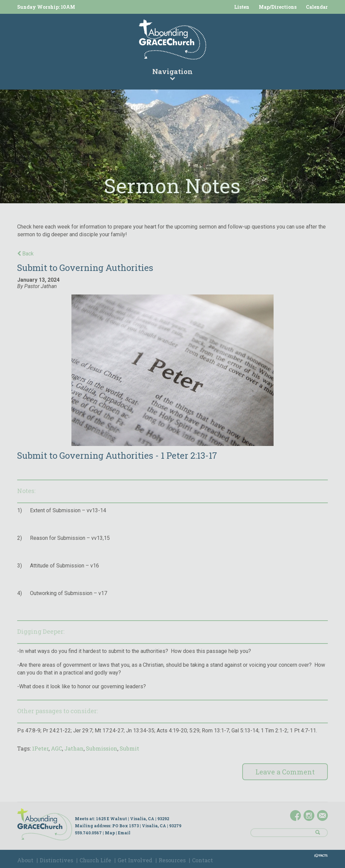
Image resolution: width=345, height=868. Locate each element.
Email (124, 833)
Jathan (74, 748)
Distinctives (56, 860)
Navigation (172, 74)
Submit (129, 748)
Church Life (95, 860)
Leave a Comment (285, 772)
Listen (242, 7)
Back (25, 254)
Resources (172, 860)
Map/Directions (278, 7)
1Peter (40, 748)
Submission (102, 748)
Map (110, 833)
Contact (202, 860)
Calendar (317, 7)
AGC (56, 748)
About (25, 860)
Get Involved (135, 860)
